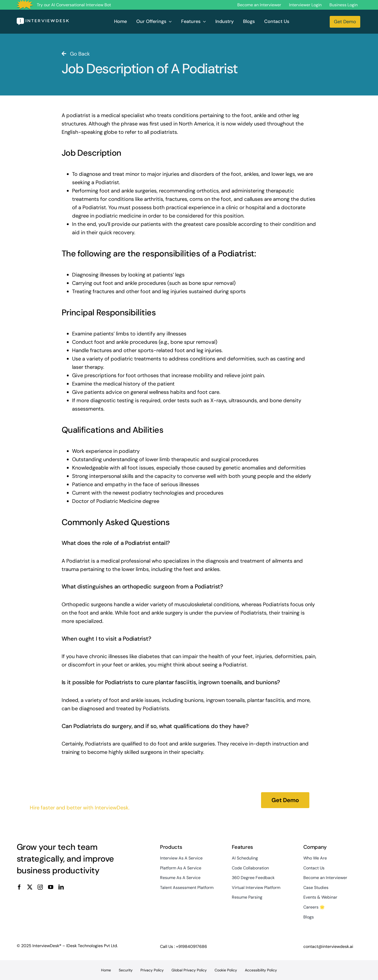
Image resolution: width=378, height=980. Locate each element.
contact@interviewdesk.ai (328, 946)
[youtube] (51, 887)
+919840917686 (191, 946)
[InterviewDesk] (43, 20)
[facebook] (19, 887)
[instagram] (40, 887)
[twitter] (30, 887)
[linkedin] (61, 887)
